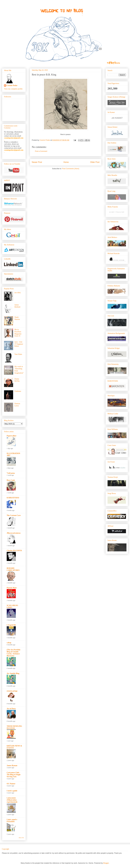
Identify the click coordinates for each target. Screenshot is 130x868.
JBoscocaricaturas (14, 533)
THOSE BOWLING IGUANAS (14, 727)
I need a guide (12, 791)
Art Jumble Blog (13, 673)
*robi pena (11, 473)
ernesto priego (12, 691)
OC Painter (11, 784)
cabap (9, 643)
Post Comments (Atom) (71, 169)
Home (66, 162)
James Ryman (12, 766)
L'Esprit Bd (11, 625)
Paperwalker (12, 436)
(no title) (18, 293)
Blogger (106, 863)
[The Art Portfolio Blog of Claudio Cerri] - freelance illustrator (14, 653)
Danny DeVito (17, 380)
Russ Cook (11, 480)
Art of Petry (11, 709)
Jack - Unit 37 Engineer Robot (19, 344)
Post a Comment (41, 151)
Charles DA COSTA (14, 551)
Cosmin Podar (12, 85)
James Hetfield (17, 306)
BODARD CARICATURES (13, 569)
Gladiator (18, 391)
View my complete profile (13, 89)
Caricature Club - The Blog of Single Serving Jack (14, 775)
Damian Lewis (17, 405)
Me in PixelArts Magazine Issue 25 (18, 333)
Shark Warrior (17, 318)
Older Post (95, 162)
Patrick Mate (12, 588)
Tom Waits (18, 354)
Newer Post (37, 162)
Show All (21, 838)
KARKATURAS (13, 498)
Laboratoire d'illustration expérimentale (12, 800)
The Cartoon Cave (14, 515)
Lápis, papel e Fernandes (12, 821)
